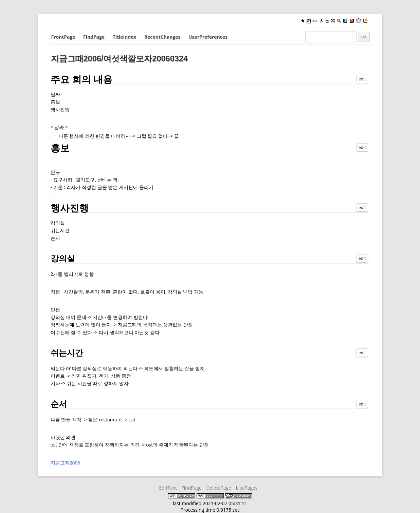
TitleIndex (125, 37)
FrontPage (63, 37)
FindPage (94, 37)
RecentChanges (162, 37)
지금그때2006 (66, 463)
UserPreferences (208, 37)
